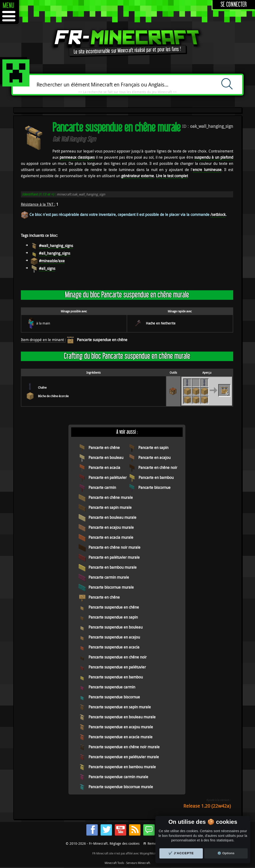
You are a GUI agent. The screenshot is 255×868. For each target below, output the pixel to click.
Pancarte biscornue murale (111, 587)
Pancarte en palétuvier (108, 477)
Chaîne (42, 387)
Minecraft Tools (114, 863)
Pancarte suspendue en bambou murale (122, 767)
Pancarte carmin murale (109, 577)
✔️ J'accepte (181, 853)
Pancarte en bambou (156, 477)
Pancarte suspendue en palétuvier (117, 667)
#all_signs (47, 268)
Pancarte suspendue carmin (112, 687)
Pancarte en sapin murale (110, 507)
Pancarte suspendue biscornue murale (121, 787)
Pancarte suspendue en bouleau (116, 627)
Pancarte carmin (102, 487)
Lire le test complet (172, 176)
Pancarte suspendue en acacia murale (121, 737)
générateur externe (138, 176)
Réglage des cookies (125, 843)
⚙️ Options (226, 853)
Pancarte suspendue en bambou (116, 677)
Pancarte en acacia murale (111, 537)
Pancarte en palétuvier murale (114, 557)
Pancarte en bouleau (106, 458)
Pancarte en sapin (153, 448)
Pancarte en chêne (104, 448)
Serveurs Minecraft (138, 863)
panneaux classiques (77, 157)
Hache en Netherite (161, 323)
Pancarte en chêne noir (158, 467)
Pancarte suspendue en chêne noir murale (124, 747)
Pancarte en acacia (104, 467)
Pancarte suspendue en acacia (114, 647)
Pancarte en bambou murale (113, 567)
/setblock (218, 215)
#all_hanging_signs (55, 253)
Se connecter (234, 5)
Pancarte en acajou (154, 458)
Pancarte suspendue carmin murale (118, 777)
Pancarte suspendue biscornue (114, 697)
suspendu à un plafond (214, 157)
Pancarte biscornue (154, 487)
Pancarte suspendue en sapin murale (120, 707)
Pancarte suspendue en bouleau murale (122, 717)
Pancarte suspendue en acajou (114, 637)
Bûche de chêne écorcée (53, 396)
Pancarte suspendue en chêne (102, 340)
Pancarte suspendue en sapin (113, 617)
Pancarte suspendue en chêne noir (118, 657)
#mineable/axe (52, 261)
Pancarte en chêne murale (111, 497)
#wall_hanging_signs (56, 246)
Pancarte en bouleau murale (112, 517)
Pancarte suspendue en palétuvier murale (124, 757)
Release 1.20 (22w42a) (207, 806)
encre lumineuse (207, 170)
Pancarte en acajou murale (111, 527)
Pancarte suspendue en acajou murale (121, 727)
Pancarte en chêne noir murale (114, 547)
